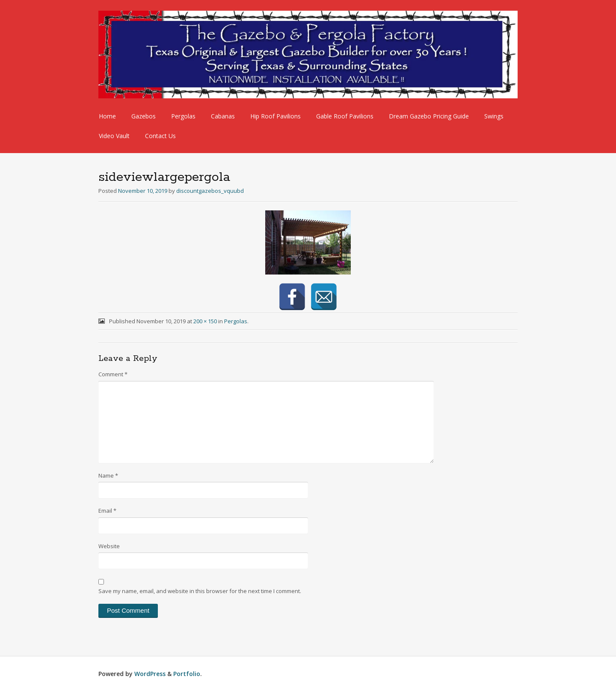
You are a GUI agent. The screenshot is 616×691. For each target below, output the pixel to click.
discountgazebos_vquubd (210, 191)
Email (107, 511)
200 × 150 (205, 321)
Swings (494, 116)
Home (107, 116)
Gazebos (144, 116)
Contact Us (160, 136)
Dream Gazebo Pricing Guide (429, 116)
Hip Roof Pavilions (275, 116)
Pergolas (183, 116)
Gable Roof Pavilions (345, 116)
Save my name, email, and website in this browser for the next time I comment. (200, 591)
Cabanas (223, 116)
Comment (113, 374)
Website (109, 546)
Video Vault (114, 136)
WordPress (150, 674)
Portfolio (187, 674)
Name (108, 475)
